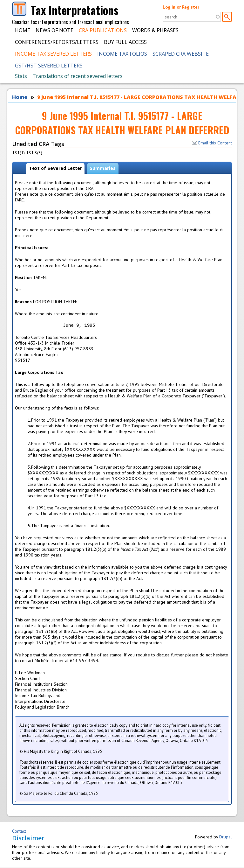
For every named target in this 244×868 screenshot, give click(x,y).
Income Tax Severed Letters (53, 54)
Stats (21, 76)
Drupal (226, 838)
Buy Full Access (125, 42)
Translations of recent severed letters (78, 76)
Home (23, 30)
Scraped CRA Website (181, 54)
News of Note (54, 30)
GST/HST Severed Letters (49, 66)
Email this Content (212, 143)
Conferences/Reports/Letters (57, 42)
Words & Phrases (155, 30)
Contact (19, 832)
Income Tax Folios (122, 54)
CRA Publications (103, 30)
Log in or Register (181, 7)
